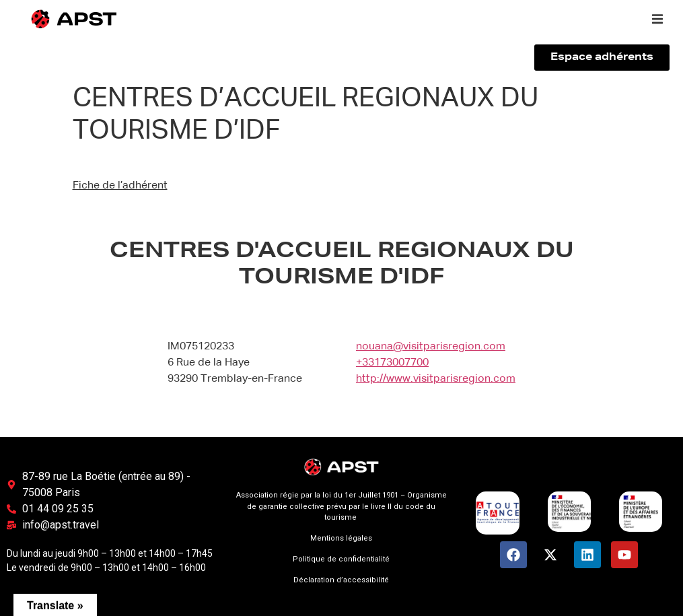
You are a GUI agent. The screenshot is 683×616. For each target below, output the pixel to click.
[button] (657, 19)
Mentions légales (341, 538)
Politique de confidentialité (341, 559)
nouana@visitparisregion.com (431, 347)
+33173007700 (392, 363)
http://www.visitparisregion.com (436, 379)
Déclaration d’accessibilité (341, 580)
